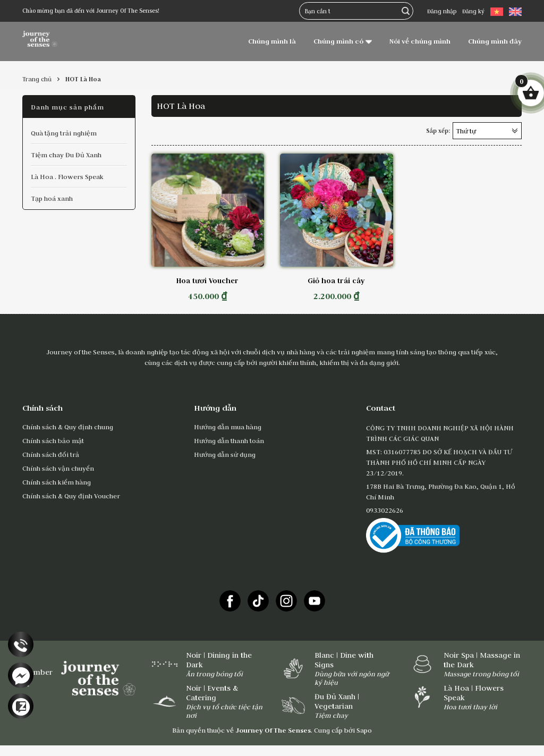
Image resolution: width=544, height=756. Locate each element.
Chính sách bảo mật (53, 440)
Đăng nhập (442, 11)
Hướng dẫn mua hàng (228, 427)
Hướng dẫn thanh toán (229, 440)
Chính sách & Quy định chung (68, 427)
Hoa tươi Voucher (207, 281)
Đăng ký (473, 11)
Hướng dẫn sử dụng (225, 454)
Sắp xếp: (438, 131)
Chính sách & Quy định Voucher (71, 496)
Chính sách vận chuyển (58, 468)
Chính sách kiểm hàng (57, 482)
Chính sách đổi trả (51, 454)
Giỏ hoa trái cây (336, 281)
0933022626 (385, 510)
